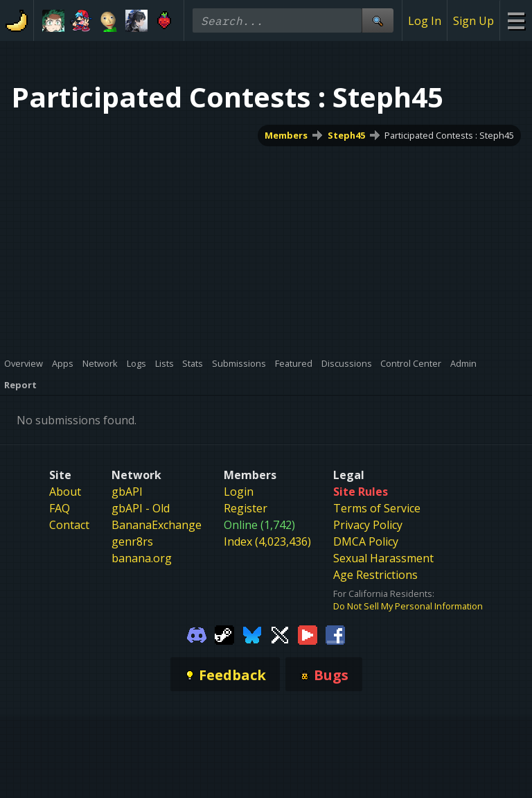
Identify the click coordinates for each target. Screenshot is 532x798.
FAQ (60, 508)
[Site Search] (378, 20)
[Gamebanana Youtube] (308, 634)
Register (246, 508)
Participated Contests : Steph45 (449, 135)
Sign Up (473, 21)
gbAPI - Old (141, 508)
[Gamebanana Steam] (224, 634)
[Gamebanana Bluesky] (252, 634)
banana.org (142, 558)
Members (286, 135)
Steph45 (346, 135)
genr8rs (132, 541)
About (65, 492)
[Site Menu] (516, 20)
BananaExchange (157, 525)
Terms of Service (377, 508)
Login (239, 492)
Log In (425, 21)
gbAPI (127, 492)
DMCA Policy (366, 541)
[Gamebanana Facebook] (335, 634)
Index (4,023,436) (267, 541)
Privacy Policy (368, 525)
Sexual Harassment (383, 558)
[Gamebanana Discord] (197, 634)
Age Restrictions (375, 575)
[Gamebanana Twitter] (280, 634)
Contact (69, 525)
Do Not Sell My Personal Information (408, 606)
